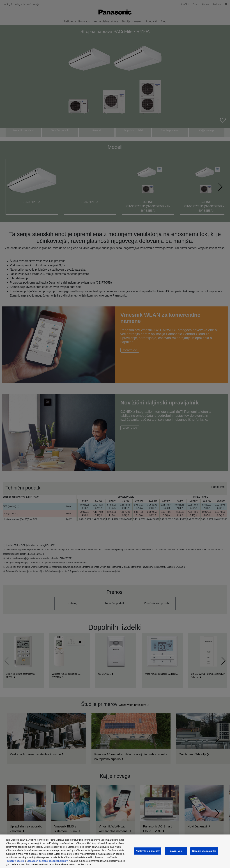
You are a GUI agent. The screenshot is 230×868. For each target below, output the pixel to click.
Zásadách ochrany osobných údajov (48, 861)
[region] (115, 851)
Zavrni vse (176, 851)
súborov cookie (15, 861)
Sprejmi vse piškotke (204, 851)
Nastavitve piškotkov (148, 851)
